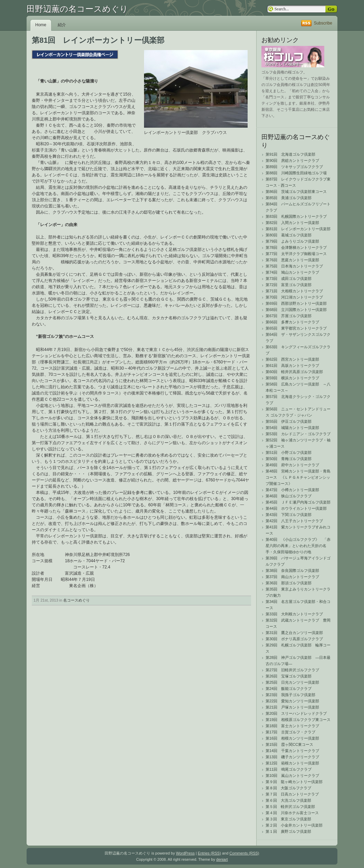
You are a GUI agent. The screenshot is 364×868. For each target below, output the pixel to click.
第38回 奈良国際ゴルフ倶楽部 (292, 570)
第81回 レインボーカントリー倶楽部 (298, 229)
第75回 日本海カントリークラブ (294, 266)
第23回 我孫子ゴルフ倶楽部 (290, 695)
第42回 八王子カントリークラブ (294, 521)
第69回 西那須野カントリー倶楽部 (296, 303)
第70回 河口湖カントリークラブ (294, 297)
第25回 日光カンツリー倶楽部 (292, 682)
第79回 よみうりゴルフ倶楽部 (292, 241)
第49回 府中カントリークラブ (292, 465)
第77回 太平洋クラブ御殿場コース (296, 254)
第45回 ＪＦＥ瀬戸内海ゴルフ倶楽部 (298, 502)
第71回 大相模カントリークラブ (294, 291)
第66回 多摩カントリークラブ (292, 322)
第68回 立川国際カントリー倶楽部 (296, 310)
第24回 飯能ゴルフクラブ (289, 689)
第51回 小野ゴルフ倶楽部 (289, 452)
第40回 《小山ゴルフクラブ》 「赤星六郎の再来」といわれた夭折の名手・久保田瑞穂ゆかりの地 (298, 546)
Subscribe (323, 23)
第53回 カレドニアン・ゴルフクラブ (298, 434)
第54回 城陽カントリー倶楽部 (292, 428)
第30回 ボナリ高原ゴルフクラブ (294, 639)
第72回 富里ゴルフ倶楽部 (289, 285)
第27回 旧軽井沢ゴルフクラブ (292, 670)
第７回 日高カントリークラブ (292, 794)
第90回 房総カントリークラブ (292, 160)
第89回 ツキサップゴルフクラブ (294, 167)
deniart (222, 859)
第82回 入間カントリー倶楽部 (292, 223)
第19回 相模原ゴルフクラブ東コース (298, 720)
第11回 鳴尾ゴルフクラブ (289, 769)
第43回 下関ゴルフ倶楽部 (289, 515)
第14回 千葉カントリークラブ (292, 751)
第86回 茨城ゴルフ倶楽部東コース (296, 192)
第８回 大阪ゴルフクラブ (288, 788)
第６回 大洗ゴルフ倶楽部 (288, 800)
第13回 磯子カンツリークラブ (292, 757)
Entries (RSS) (209, 853)
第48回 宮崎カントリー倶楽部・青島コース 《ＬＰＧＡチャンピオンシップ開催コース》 (298, 477)
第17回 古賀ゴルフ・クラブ (290, 732)
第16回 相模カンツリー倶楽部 (292, 738)
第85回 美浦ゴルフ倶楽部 (289, 198)
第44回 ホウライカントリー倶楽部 (296, 508)
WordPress (185, 853)
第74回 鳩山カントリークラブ (292, 272)
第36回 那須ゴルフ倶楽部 (289, 583)
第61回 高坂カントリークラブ (292, 365)
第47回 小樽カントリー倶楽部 (292, 490)
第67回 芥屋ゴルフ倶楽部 (289, 316)
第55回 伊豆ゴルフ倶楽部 (289, 421)
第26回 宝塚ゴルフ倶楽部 (289, 676)
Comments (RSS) (244, 853)
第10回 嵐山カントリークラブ (292, 776)
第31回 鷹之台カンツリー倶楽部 (294, 633)
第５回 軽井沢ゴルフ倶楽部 (290, 807)
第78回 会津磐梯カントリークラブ (296, 247)
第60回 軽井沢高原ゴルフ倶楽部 (294, 372)
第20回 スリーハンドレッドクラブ (296, 713)
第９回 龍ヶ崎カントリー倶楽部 (294, 782)
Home (41, 25)
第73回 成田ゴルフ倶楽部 (289, 279)
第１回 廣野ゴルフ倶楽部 (288, 831)
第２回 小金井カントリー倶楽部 (294, 825)
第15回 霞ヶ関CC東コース (289, 744)
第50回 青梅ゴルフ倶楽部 (289, 459)
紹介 (62, 25)
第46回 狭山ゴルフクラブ (289, 496)
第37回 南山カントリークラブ (292, 577)
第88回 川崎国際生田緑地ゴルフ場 (296, 173)
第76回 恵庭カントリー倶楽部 (292, 260)
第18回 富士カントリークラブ (292, 726)
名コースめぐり (76, 600)
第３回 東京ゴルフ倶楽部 (288, 819)
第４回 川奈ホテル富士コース (292, 813)
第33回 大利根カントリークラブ (294, 614)
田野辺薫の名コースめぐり (77, 9)
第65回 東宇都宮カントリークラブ (296, 328)
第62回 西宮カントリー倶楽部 (292, 359)
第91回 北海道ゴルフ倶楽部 (290, 154)
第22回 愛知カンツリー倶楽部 (292, 701)
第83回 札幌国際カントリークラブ (296, 216)
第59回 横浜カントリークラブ (292, 378)
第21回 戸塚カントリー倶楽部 (292, 707)
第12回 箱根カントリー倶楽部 (292, 763)
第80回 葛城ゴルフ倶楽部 (289, 235)
